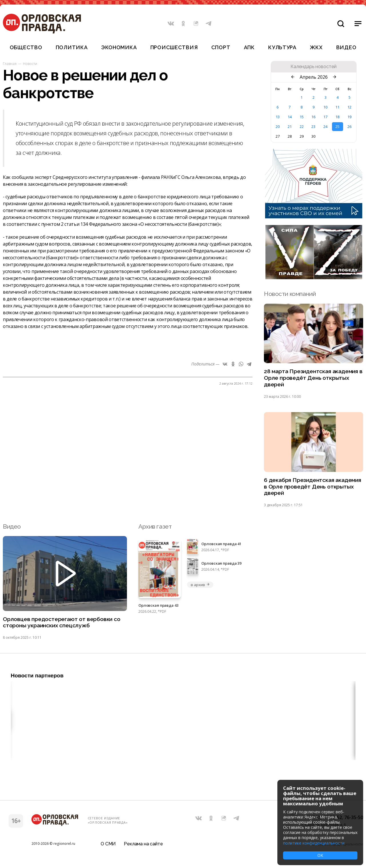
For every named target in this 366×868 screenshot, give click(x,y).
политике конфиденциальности (314, 843)
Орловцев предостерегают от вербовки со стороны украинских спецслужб (61, 627)
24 (325, 126)
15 (302, 117)
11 (337, 107)
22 (302, 126)
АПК (249, 47)
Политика (72, 47)
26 (349, 126)
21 (290, 126)
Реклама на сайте (143, 846)
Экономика (119, 47)
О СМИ (108, 846)
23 (313, 126)
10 (325, 107)
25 (337, 126)
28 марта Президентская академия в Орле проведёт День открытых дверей (312, 379)
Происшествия (174, 47)
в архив (200, 588)
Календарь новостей (314, 67)
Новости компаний (290, 294)
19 (349, 117)
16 (313, 117)
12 (349, 107)
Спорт (221, 47)
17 (325, 117)
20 (278, 126)
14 (290, 117)
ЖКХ (316, 47)
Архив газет (155, 530)
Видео (346, 47)
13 (278, 117)
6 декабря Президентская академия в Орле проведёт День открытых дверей (312, 490)
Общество (26, 47)
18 (337, 117)
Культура (282, 47)
